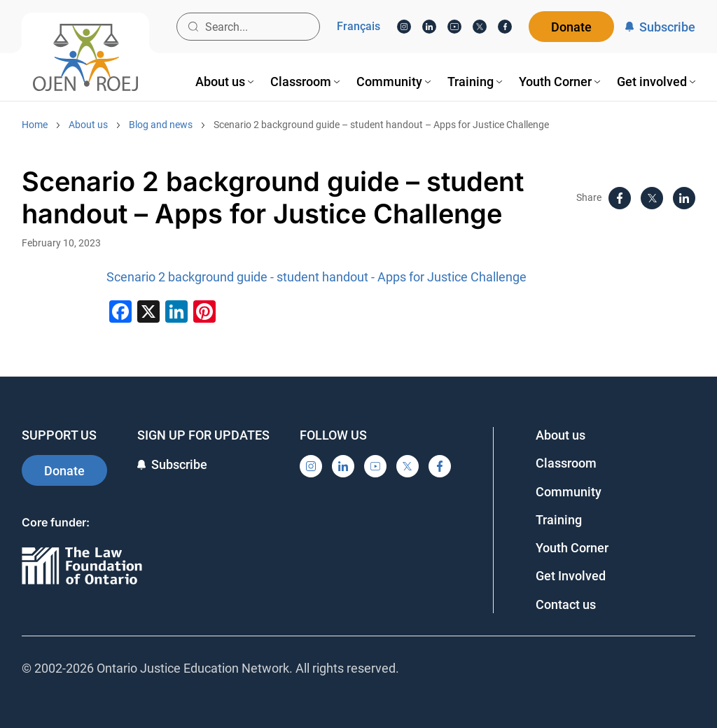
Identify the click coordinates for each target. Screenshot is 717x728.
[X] (480, 27)
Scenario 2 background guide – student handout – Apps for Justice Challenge (381, 125)
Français (358, 27)
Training (559, 520)
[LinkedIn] (429, 27)
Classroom (566, 463)
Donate (571, 27)
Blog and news (161, 125)
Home (35, 125)
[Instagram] (404, 27)
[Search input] (248, 27)
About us (88, 125)
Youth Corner (572, 548)
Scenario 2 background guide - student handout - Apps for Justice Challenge (316, 277)
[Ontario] (82, 567)
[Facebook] (505, 27)
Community (569, 492)
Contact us (566, 604)
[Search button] (193, 27)
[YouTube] (454, 27)
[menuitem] (224, 82)
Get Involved (571, 576)
